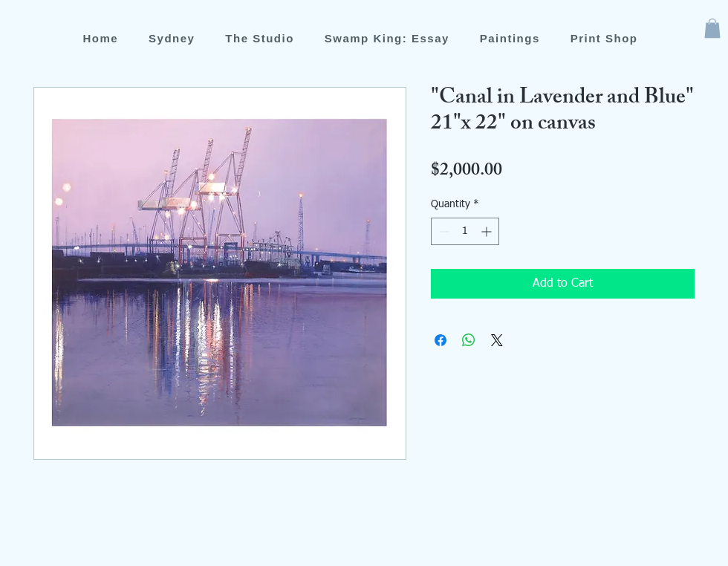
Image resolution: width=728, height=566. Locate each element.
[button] (712, 28)
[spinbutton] (465, 231)
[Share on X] (497, 340)
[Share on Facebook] (441, 340)
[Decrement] (442, 231)
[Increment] (488, 231)
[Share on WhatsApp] (469, 340)
